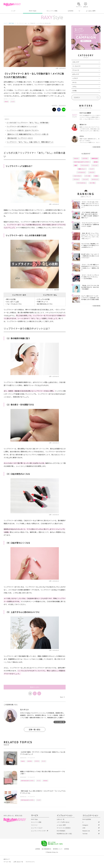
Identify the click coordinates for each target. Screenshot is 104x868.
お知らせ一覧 (61, 819)
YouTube (85, 834)
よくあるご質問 (91, 11)
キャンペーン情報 (52, 11)
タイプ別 (92, 183)
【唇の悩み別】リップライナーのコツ (20, 138)
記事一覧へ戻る (35, 729)
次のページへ (35, 687)
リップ (13, 102)
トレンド (95, 165)
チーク (44, 761)
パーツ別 (88, 176)
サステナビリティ (30, 862)
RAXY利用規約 (61, 831)
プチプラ (37, 761)
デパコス (76, 179)
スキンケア (76, 62)
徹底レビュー (82, 169)
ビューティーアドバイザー (39, 831)
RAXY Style (33, 11)
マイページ (34, 825)
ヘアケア (75, 78)
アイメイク (76, 70)
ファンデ (85, 179)
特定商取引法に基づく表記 (64, 834)
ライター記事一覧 (59, 722)
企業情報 (38, 849)
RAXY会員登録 (87, 819)
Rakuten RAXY (12, 4)
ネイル (74, 82)
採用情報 (67, 849)
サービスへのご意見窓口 (64, 828)
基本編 (96, 162)
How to (6, 102)
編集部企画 (95, 158)
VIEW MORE (96, 147)
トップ (13, 11)
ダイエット (95, 179)
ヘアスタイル (81, 172)
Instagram (85, 825)
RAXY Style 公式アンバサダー (28, 781)
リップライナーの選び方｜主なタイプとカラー (23, 130)
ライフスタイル (81, 183)
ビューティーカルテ (37, 828)
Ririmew (45, 781)
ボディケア (76, 74)
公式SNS (71, 11)
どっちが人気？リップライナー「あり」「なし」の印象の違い (28, 123)
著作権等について (58, 849)
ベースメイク (12, 99)
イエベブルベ (77, 176)
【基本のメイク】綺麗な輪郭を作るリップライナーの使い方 (27, 134)
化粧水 (96, 176)
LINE (84, 828)
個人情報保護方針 (46, 849)
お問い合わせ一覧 (18, 862)
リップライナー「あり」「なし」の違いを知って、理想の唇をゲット (30, 142)
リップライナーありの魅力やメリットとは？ (22, 126)
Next (62, 697)
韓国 (76, 165)
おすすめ (30, 761)
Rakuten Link (86, 831)
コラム (74, 86)
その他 (74, 91)
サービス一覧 (7, 862)
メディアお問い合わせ (63, 822)
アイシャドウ (85, 165)
